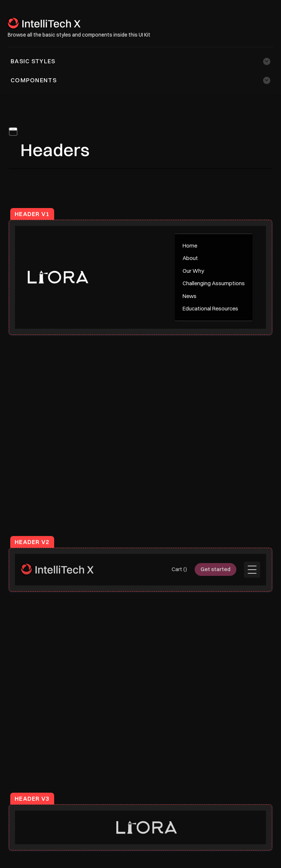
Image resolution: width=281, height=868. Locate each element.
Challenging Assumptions (214, 283)
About (190, 258)
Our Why (193, 271)
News (190, 296)
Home (190, 246)
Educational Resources (210, 308)
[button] (140, 61)
